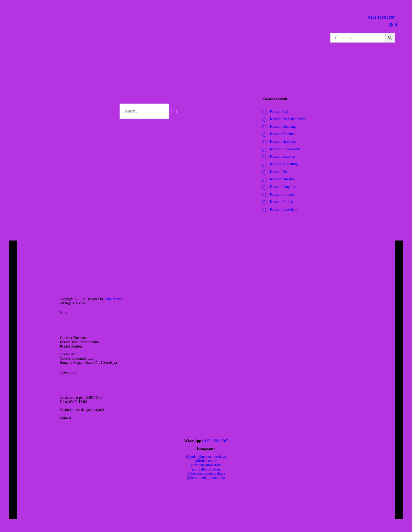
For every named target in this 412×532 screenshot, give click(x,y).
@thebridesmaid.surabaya (206, 474)
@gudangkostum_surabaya (206, 457)
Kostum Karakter (283, 157)
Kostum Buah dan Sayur (288, 119)
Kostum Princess (282, 194)
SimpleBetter (113, 299)
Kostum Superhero (284, 209)
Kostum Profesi (281, 202)
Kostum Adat (280, 111)
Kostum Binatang (283, 127)
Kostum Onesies (282, 179)
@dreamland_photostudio (206, 478)
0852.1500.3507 (382, 17)
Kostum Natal (280, 172)
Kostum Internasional (286, 149)
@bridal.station (206, 461)
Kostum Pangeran (283, 187)
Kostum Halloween (284, 142)
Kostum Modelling (284, 164)
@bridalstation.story (206, 465)
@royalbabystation (206, 469)
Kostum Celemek (283, 134)
